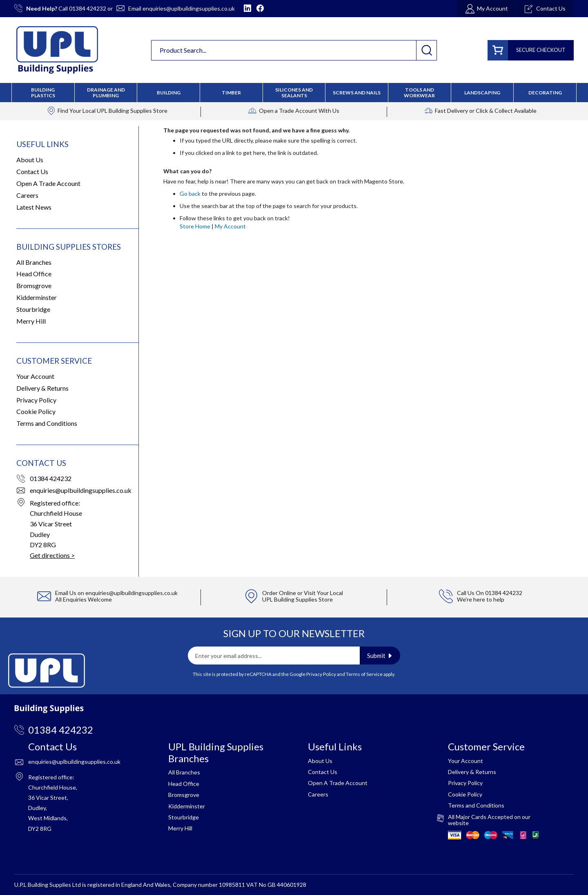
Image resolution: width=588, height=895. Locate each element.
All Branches (34, 262)
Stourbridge (33, 309)
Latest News (34, 207)
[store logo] (57, 50)
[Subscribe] (380, 656)
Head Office (34, 274)
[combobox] (294, 50)
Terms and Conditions (47, 423)
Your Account (35, 376)
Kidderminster (37, 297)
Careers (27, 195)
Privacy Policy (36, 400)
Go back (190, 194)
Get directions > (52, 555)
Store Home (195, 226)
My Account (230, 226)
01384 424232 (88, 8)
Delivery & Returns (42, 388)
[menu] (294, 93)
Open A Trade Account (48, 183)
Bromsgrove (34, 285)
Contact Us (32, 171)
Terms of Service (364, 674)
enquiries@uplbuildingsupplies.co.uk (189, 8)
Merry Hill (31, 321)
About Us (30, 160)
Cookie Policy (36, 411)
